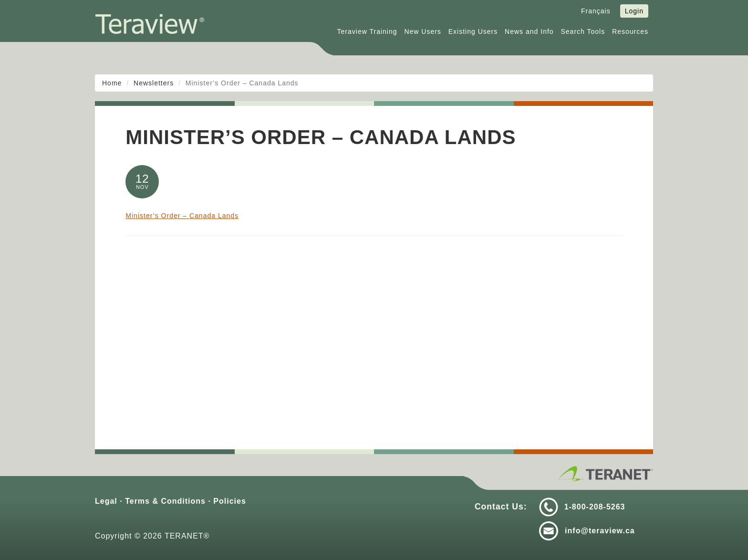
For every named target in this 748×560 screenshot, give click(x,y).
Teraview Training (367, 31)
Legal (106, 501)
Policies (229, 501)
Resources (630, 31)
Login (634, 11)
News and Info (529, 31)
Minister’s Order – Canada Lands (182, 216)
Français (596, 11)
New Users (422, 31)
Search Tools (583, 31)
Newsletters (154, 83)
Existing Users (473, 31)
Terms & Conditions (165, 501)
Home (112, 83)
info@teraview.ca (600, 531)
